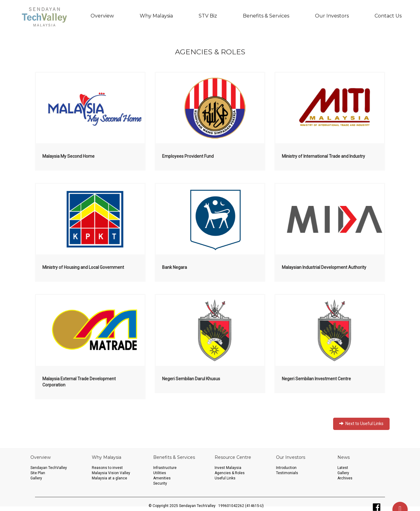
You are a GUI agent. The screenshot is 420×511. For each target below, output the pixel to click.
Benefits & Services (266, 16)
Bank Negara (175, 267)
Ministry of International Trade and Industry (323, 156)
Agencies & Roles (230, 473)
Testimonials (287, 473)
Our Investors (332, 16)
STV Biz (208, 16)
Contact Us (388, 16)
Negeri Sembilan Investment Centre (316, 379)
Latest (343, 468)
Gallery (36, 478)
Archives (345, 478)
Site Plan (38, 473)
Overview (102, 16)
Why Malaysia (156, 16)
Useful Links (225, 478)
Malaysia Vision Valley (111, 473)
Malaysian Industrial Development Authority (324, 267)
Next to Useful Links (361, 424)
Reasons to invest (107, 468)
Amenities (162, 478)
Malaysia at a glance (109, 478)
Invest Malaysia (228, 468)
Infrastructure (165, 468)
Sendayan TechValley (49, 468)
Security (160, 483)
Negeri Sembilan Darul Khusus (191, 379)
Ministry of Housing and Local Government (83, 267)
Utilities (160, 473)
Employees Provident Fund (188, 156)
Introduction (286, 468)
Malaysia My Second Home (68, 156)
